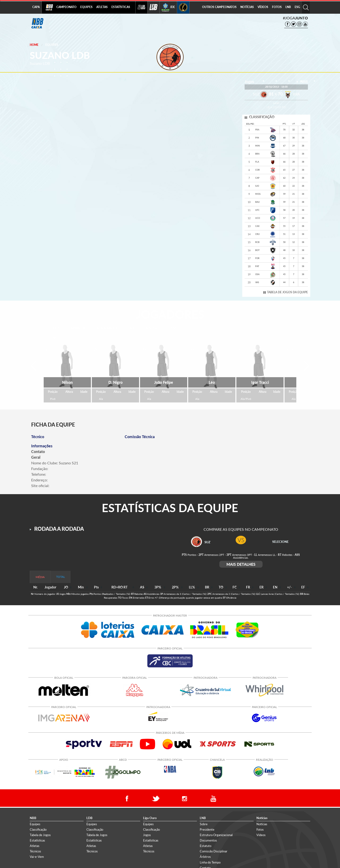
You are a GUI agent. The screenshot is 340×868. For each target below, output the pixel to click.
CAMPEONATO (66, 7)
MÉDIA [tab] (40, 577)
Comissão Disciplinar (214, 851)
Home (34, 45)
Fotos (260, 829)
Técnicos (35, 851)
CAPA (36, 7)
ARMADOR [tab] (78, 328)
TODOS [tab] (54, 328)
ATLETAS (102, 7)
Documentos (208, 840)
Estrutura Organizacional (216, 835)
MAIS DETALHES (241, 564)
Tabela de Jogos (40, 835)
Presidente (207, 829)
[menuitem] (66, 7)
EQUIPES (86, 7)
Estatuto (206, 846)
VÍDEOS (263, 7)
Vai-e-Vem (37, 857)
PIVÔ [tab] (174, 328)
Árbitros (205, 857)
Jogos (147, 835)
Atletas (35, 846)
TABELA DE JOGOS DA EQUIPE (287, 292)
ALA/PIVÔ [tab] (153, 328)
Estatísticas (37, 840)
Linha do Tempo (210, 862)
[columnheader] (66, 587)
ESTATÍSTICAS (121, 7)
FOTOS (277, 7)
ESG (297, 7)
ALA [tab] (132, 328)
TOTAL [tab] (61, 577)
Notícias (262, 824)
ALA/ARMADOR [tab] (107, 328)
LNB (288, 7)
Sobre (204, 824)
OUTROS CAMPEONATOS (219, 7)
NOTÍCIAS (247, 7)
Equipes (52, 45)
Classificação (38, 829)
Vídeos (261, 835)
